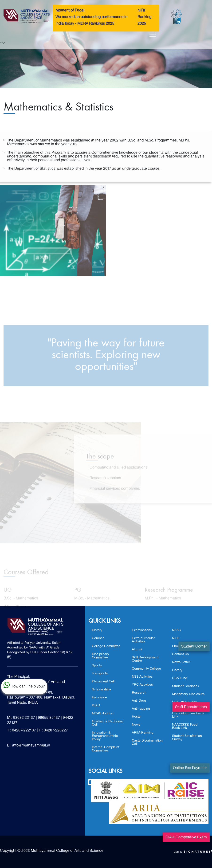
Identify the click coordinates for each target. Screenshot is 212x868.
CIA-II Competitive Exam (186, 837)
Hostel (137, 717)
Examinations (142, 630)
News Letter (181, 662)
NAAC (177, 630)
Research (139, 693)
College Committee (106, 646)
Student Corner (194, 646)
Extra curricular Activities (143, 640)
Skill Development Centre (145, 659)
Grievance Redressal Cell (108, 723)
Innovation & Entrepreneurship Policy (105, 736)
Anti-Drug (139, 701)
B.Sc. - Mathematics (21, 602)
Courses (98, 638)
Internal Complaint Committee (106, 749)
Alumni (137, 649)
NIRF (176, 638)
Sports (97, 665)
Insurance (99, 697)
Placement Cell (103, 681)
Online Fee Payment (190, 768)
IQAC (96, 705)
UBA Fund (180, 678)
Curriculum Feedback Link (188, 715)
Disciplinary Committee (100, 656)
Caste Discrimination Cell (147, 742)
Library (177, 670)
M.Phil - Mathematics (163, 602)
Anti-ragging (141, 709)
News (136, 725)
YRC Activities (142, 685)
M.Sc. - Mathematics (92, 602)
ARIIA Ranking (143, 732)
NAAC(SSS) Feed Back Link (185, 726)
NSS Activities (142, 677)
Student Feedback (186, 686)
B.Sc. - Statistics (18, 610)
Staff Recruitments (191, 707)
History (97, 630)
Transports (100, 673)
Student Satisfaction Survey (187, 737)
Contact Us (180, 654)
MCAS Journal (103, 713)
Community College (146, 669)
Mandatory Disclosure (188, 694)
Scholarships (102, 689)
